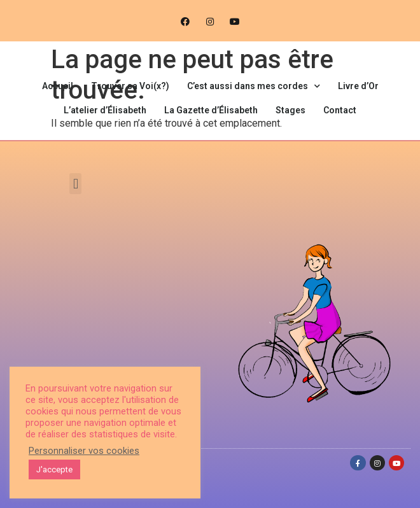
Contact (340, 110)
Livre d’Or (358, 86)
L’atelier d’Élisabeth (105, 110)
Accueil (58, 86)
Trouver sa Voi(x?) (130, 86)
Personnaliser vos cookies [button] (84, 451)
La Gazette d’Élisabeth (211, 110)
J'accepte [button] (54, 469)
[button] (75, 184)
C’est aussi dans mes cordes (254, 86)
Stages (290, 110)
